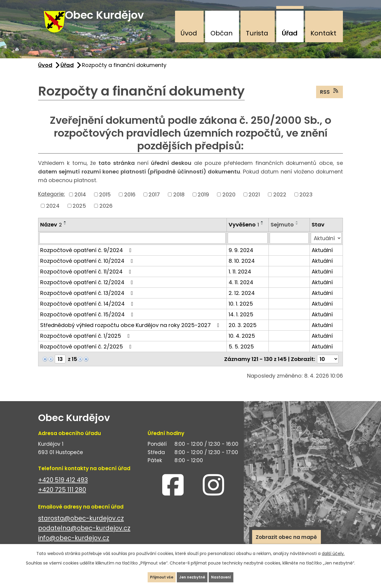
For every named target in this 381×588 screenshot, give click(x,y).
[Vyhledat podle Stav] (326, 246)
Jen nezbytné (193, 574)
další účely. (333, 548)
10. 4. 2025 (242, 344)
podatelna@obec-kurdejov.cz (84, 536)
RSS (330, 100)
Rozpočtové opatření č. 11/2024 (87, 280)
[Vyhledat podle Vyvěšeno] (248, 246)
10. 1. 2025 (241, 312)
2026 (106, 214)
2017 (154, 203)
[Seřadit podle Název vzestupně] (65, 230)
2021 (254, 203)
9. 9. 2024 (241, 258)
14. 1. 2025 (241, 323)
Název (51, 233)
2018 (179, 203)
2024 (53, 214)
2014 (80, 203)
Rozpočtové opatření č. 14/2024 (88, 312)
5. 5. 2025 (241, 355)
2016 (130, 203)
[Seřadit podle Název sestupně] (65, 232)
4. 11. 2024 (241, 291)
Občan (222, 33)
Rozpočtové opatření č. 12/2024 (88, 291)
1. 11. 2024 (240, 280)
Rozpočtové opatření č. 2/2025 (87, 355)
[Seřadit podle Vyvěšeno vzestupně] (262, 230)
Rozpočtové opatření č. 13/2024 (88, 301)
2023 (306, 203)
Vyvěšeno (244, 233)
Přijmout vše (150, 574)
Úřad (289, 33)
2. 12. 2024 (242, 301)
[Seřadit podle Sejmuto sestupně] (297, 232)
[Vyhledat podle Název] (132, 246)
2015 (105, 203)
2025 (79, 214)
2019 (203, 203)
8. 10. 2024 (242, 269)
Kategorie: (51, 202)
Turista (257, 33)
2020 (229, 203)
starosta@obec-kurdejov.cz (81, 527)
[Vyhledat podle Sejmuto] (289, 246)
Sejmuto (282, 233)
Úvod (189, 33)
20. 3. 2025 (243, 333)
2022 (280, 203)
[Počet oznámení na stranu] (328, 367)
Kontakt (323, 33)
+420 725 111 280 (62, 498)
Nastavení (234, 574)
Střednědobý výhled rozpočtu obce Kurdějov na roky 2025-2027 (131, 333)
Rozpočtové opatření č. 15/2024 (88, 323)
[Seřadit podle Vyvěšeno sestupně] (262, 232)
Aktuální (322, 258)
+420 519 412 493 (63, 488)
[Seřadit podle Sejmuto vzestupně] (297, 230)
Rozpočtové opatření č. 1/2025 (86, 344)
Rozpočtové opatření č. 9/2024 (87, 258)
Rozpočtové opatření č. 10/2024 (88, 269)
